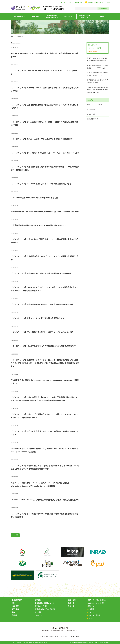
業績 (13, 612)
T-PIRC (91, 618)
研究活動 (35, 16)
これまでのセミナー (41, 615)
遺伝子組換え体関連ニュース (44, 603)
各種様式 (90, 2)
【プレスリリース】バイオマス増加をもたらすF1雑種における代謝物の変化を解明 (44, 346)
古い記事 (16, 535)
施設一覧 (71, 603)
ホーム (13, 37)
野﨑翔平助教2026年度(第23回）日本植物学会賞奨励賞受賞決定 (98, 59)
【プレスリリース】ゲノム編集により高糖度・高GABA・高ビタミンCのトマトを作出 (45, 153)
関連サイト (92, 606)
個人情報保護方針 (40, 642)
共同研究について (93, 119)
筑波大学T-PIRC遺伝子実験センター (54, 8)
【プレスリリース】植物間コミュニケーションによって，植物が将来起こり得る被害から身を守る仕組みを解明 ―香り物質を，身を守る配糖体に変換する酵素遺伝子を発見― (45, 363)
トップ (63, 2)
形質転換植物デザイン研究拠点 (45, 609)
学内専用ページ (80, 2)
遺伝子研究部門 (19, 16)
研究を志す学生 (85, 16)
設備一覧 (71, 606)
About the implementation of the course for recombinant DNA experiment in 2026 (98, 90)
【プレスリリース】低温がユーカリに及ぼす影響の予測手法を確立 (37, 318)
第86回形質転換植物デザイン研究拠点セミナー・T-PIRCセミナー (98, 67)
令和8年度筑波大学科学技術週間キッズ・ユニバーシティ (98, 74)
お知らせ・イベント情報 (95, 105)
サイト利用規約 (28, 642)
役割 (13, 603)
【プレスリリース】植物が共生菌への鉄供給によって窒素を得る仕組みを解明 (42, 304)
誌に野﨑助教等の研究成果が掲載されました (34, 198)
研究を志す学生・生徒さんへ (98, 600)
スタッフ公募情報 (94, 615)
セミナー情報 (91, 109)
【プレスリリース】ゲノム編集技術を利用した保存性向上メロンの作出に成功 (42, 332)
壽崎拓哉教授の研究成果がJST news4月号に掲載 (98, 81)
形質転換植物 (52, 16)
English (108, 2)
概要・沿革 (15, 609)
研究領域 (38, 612)
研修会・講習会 (92, 114)
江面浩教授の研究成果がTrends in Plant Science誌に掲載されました (39, 225)
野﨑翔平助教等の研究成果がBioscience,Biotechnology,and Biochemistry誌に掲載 (45, 212)
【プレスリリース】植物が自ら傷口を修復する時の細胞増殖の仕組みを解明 (41, 274)
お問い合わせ (99, 2)
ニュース (101, 17)
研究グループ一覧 (41, 606)
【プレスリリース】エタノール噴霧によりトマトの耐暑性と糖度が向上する (41, 184)
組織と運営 (15, 606)
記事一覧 (20, 37)
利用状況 (15, 615)
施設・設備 (68, 16)
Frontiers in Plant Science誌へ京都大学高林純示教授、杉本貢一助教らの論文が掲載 (45, 500)
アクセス (70, 2)
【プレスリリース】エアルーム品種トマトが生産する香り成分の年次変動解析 (42, 139)
